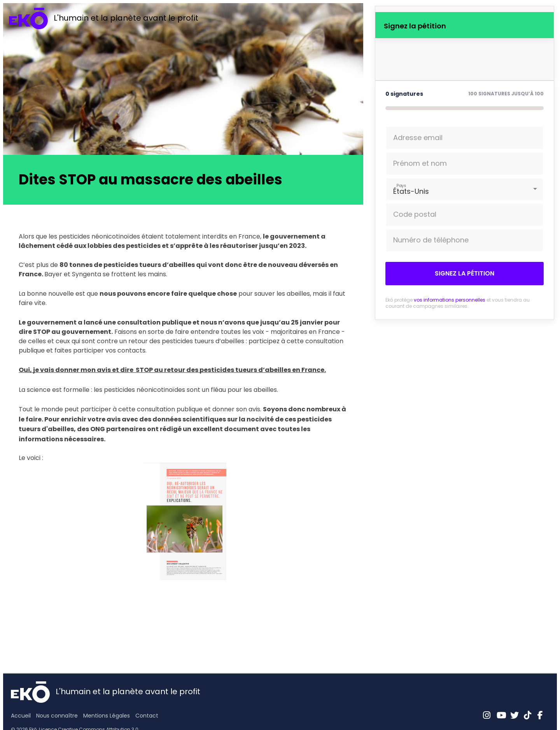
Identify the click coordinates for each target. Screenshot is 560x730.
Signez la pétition (465, 273)
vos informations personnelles (450, 300)
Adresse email (418, 138)
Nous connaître (57, 716)
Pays (402, 185)
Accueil (21, 716)
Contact (147, 716)
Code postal (415, 214)
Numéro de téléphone (431, 240)
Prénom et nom (420, 163)
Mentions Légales (107, 716)
